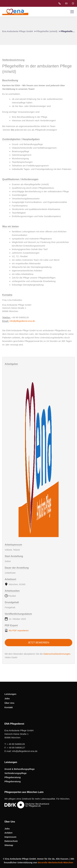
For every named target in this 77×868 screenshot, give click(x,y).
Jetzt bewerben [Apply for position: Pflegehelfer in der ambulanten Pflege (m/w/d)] (39, 643)
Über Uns (9, 703)
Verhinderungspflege (16, 773)
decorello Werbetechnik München (55, 862)
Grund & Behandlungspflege (20, 769)
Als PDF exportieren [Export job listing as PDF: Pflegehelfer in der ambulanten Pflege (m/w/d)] (17, 630)
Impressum (10, 837)
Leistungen (10, 694)
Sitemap (9, 845)
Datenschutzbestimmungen (57, 654)
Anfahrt (8, 833)
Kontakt (9, 707)
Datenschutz (11, 841)
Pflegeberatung (13, 777)
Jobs (7, 698)
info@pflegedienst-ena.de (22, 321)
